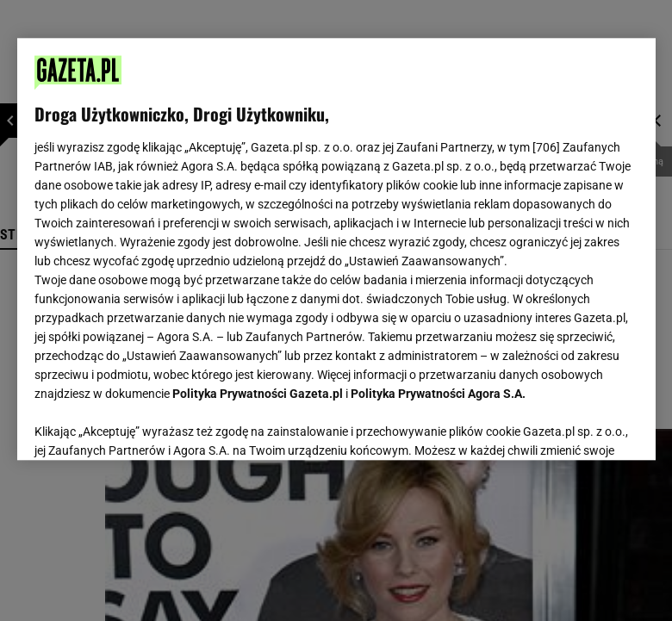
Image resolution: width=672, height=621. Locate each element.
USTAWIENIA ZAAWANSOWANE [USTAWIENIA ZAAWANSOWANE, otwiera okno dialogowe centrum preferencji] (147, 425)
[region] (336, 249)
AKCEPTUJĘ (579, 426)
